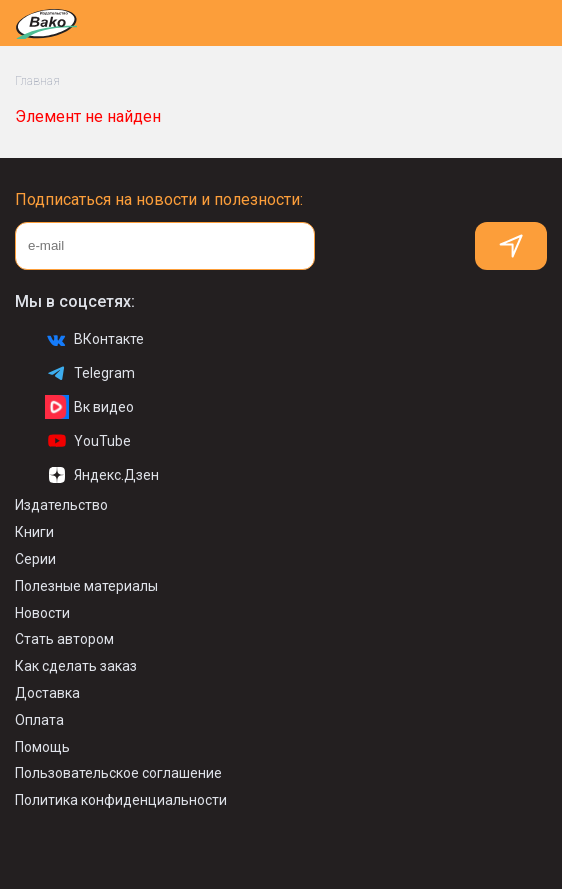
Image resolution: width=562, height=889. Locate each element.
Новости (42, 613)
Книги (34, 532)
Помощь (42, 747)
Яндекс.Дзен (102, 475)
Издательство (61, 505)
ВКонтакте (94, 339)
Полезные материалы (86, 586)
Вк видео (89, 407)
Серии (35, 559)
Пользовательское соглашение (118, 773)
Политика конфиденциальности (121, 800)
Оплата (39, 720)
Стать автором (64, 639)
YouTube (88, 441)
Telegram (90, 373)
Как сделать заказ (76, 666)
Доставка (47, 693)
